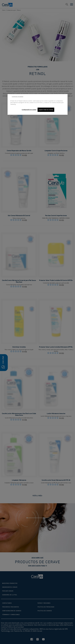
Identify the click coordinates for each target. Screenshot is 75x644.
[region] (38, 104)
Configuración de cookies (29, 110)
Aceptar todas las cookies (46, 110)
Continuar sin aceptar (18, 97)
